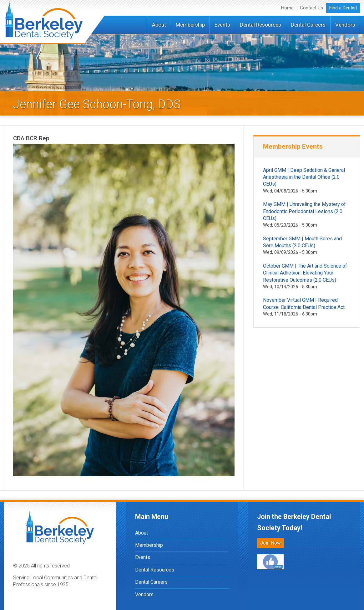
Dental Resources (260, 25)
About (159, 25)
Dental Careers (308, 25)
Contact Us (311, 8)
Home (287, 8)
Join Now (270, 543)
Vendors (345, 25)
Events (222, 25)
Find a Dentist (343, 8)
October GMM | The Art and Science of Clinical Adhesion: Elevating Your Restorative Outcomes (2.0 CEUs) (305, 273)
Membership (190, 25)
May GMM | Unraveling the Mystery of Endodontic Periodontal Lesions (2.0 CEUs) (304, 211)
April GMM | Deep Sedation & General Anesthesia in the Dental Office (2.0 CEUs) (304, 177)
